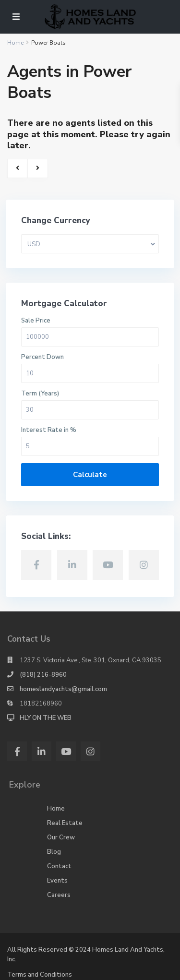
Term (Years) (40, 394)
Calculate (90, 475)
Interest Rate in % (49, 430)
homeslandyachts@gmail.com (63, 689)
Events (57, 881)
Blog (54, 852)
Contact (59, 866)
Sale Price (36, 321)
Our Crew (61, 837)
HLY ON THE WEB (46, 718)
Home (56, 809)
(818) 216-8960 (43, 675)
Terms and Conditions (40, 975)
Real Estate (65, 823)
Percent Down (42, 357)
